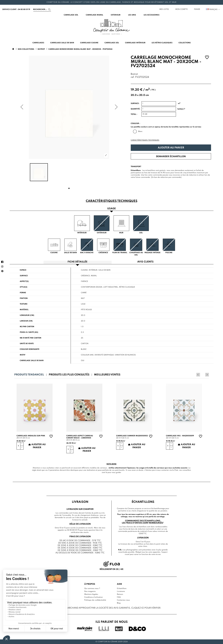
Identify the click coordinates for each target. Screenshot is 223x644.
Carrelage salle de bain (32, 361)
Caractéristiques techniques (145, 140)
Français (213, 9)
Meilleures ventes (107, 375)
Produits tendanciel (29, 375)
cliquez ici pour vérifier (146, 608)
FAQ (119, 597)
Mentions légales (91, 594)
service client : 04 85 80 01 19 (16, 9)
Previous (203, 375)
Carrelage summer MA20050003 (132, 436)
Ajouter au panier (171, 148)
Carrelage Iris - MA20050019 (180, 436)
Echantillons (122, 588)
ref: (133, 77)
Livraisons (121, 591)
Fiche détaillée (77, 262)
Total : (134, 114)
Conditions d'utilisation (93, 597)
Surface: (135, 103)
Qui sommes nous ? (92, 588)
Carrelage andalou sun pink (31, 436)
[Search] (42, 9)
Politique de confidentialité (95, 600)
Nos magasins (90, 591)
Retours (120, 594)
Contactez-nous (123, 600)
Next (207, 375)
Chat (176, 470)
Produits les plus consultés (69, 375)
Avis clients (145, 262)
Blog (119, 603)
